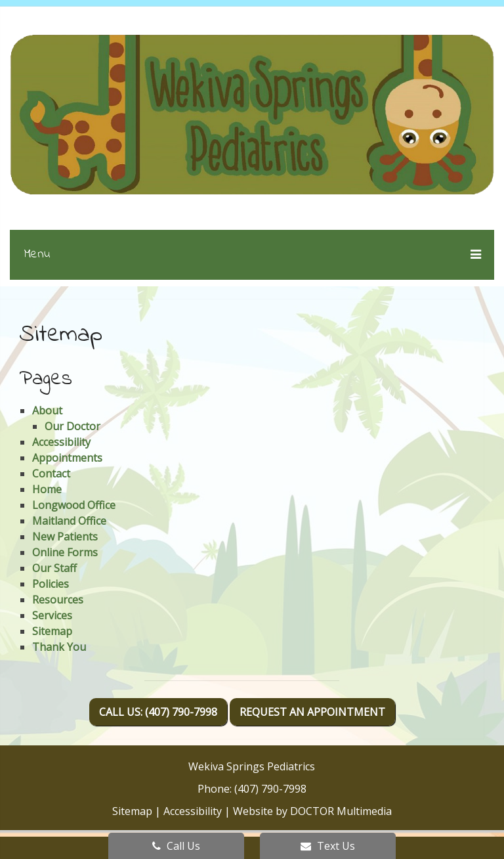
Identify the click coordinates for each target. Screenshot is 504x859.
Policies (51, 584)
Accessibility (61, 442)
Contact (51, 474)
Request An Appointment (312, 712)
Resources (58, 600)
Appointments (67, 458)
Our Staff (54, 568)
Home (47, 489)
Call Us (176, 846)
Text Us (328, 846)
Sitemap (52, 631)
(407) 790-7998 (270, 789)
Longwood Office (74, 505)
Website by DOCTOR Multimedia (312, 811)
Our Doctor (73, 426)
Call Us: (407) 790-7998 (158, 712)
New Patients (65, 537)
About (47, 410)
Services (52, 615)
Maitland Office (69, 521)
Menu (37, 254)
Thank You (59, 647)
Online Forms (65, 552)
